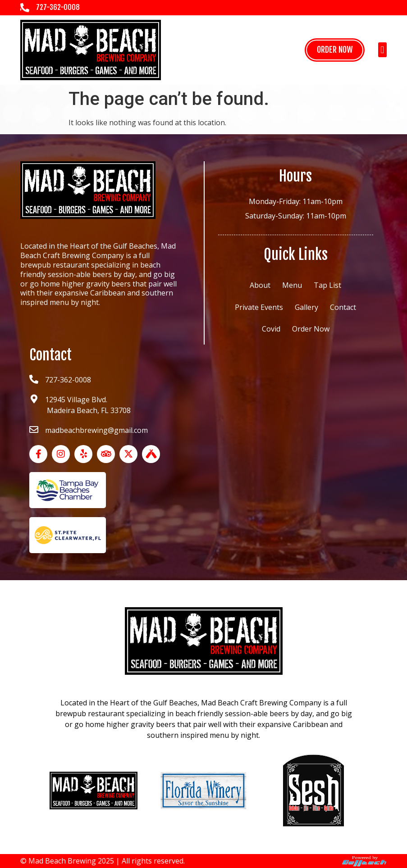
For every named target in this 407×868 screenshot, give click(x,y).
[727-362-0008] (25, 8)
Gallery (306, 307)
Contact (343, 307)
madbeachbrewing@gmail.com (96, 430)
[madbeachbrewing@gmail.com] (34, 430)
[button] (382, 50)
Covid (271, 329)
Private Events (259, 307)
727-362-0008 (58, 7)
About (260, 285)
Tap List (327, 285)
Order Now (311, 329)
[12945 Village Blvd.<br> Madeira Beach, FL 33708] (34, 399)
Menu (292, 285)
